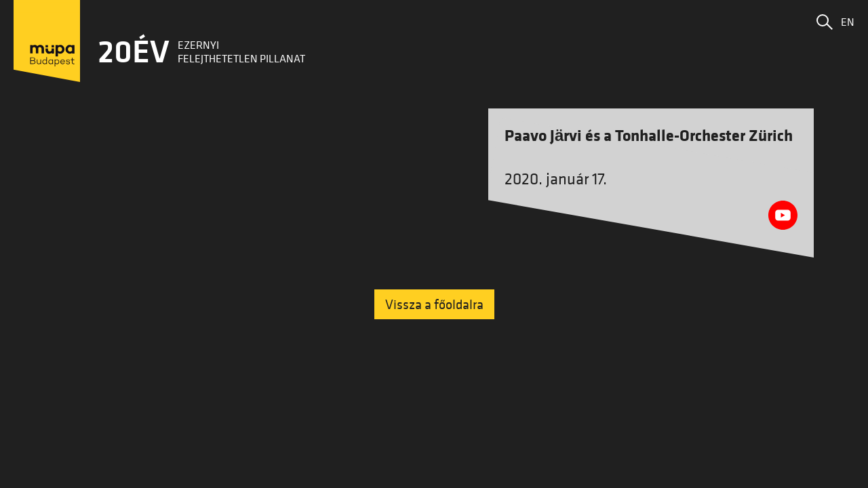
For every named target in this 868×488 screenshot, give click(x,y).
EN (848, 22)
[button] (825, 22)
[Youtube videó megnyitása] (783, 215)
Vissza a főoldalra (434, 304)
